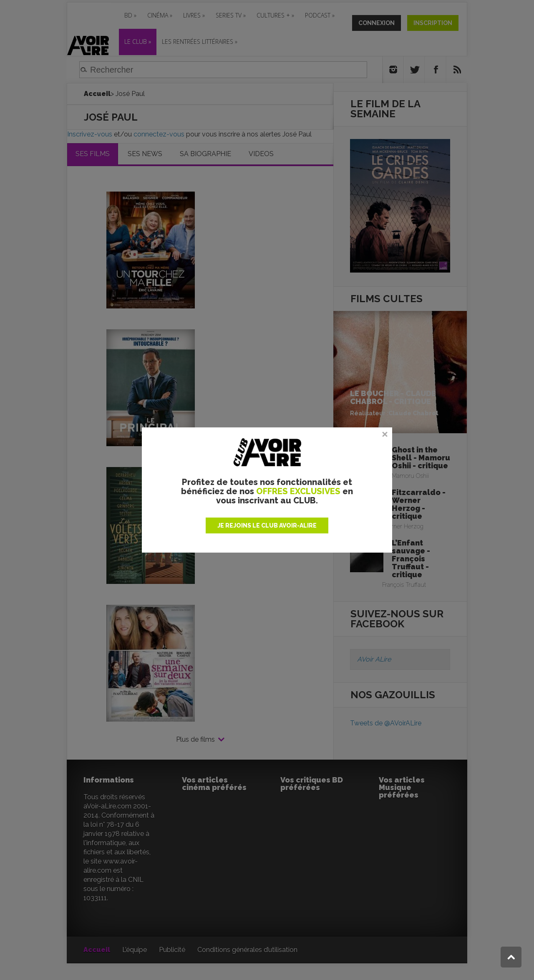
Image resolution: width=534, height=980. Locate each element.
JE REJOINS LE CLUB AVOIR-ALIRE (267, 525)
